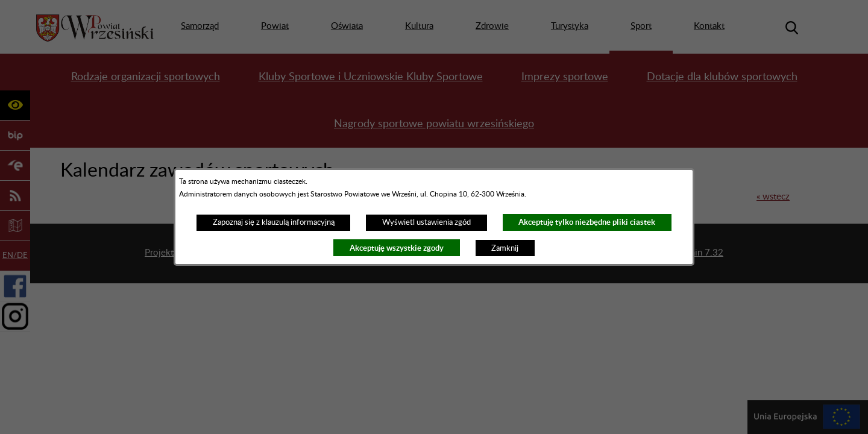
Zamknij (505, 248)
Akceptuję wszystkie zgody (397, 248)
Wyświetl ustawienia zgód (426, 222)
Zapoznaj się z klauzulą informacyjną (274, 222)
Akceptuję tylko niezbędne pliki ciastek (587, 222)
